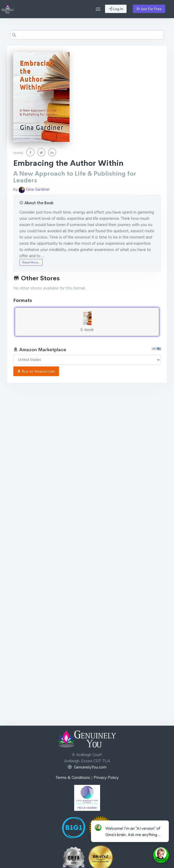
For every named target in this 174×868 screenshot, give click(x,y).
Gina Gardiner (34, 189)
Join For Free (149, 9)
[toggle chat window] (161, 855)
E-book (87, 322)
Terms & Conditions (73, 778)
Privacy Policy (106, 778)
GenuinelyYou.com (90, 767)
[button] (98, 9)
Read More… (31, 262)
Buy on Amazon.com (36, 371)
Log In (116, 9)
